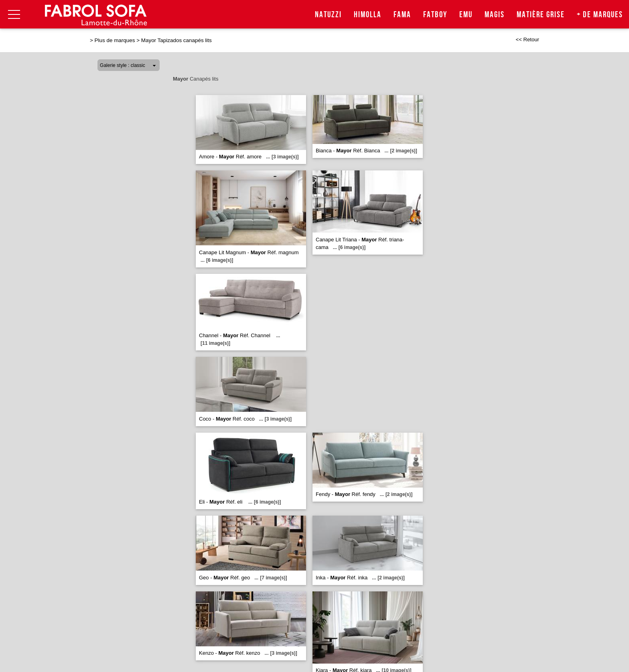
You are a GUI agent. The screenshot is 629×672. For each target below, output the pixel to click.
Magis (495, 15)
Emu (466, 15)
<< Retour (527, 39)
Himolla (368, 15)
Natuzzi (328, 15)
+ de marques (600, 15)
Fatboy (435, 15)
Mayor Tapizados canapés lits (177, 40)
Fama (402, 15)
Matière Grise (541, 15)
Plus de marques (115, 40)
